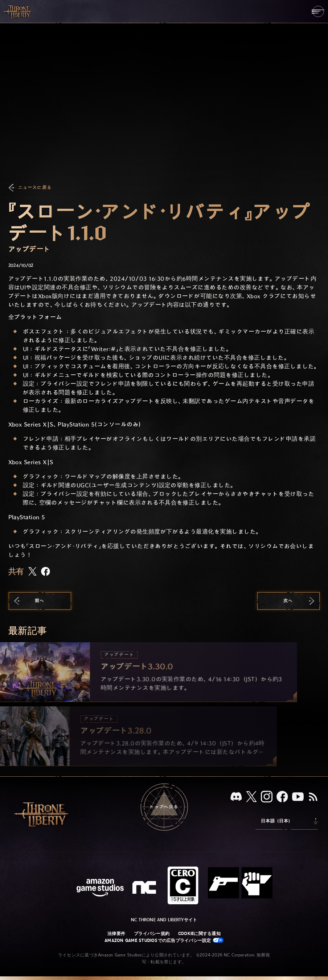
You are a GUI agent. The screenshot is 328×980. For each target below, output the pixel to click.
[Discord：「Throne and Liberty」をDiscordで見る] (236, 797)
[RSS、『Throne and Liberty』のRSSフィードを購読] (313, 797)
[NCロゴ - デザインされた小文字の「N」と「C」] (145, 888)
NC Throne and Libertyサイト (164, 920)
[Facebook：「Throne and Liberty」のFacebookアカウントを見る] (282, 797)
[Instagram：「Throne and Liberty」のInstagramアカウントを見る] (267, 797)
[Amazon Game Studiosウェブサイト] (100, 888)
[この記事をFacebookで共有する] (46, 572)
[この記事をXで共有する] (32, 572)
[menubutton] (318, 11)
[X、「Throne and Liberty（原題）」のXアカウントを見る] (251, 797)
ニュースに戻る (35, 188)
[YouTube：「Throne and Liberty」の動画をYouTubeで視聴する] (298, 797)
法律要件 (116, 934)
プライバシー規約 (152, 934)
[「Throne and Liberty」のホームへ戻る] (18, 11)
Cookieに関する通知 (199, 934)
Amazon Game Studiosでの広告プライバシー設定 (164, 940)
